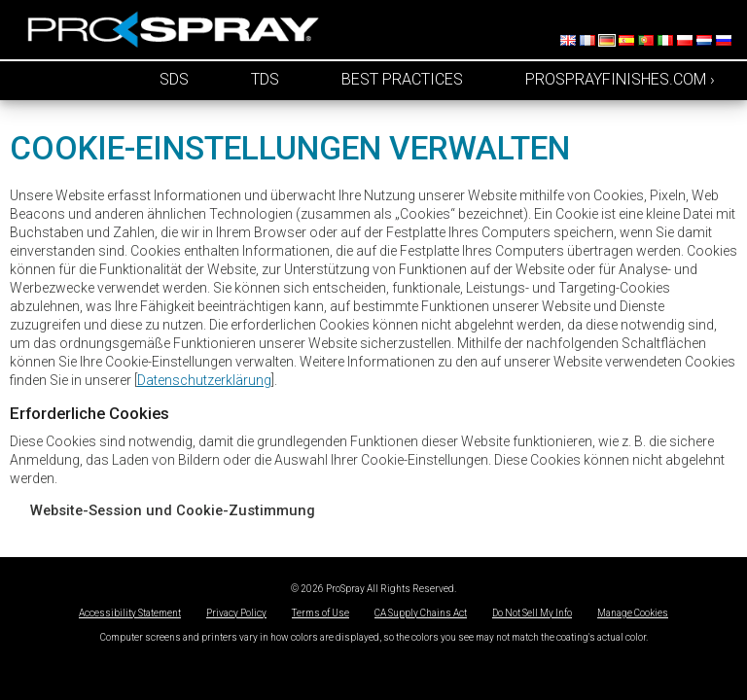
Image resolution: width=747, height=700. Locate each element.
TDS (265, 79)
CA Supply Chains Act (421, 613)
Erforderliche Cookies (89, 413)
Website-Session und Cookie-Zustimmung (173, 510)
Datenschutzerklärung (204, 380)
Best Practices (402, 79)
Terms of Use (320, 613)
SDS (174, 79)
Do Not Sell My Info (532, 613)
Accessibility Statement (130, 613)
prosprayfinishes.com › (620, 79)
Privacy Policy (236, 613)
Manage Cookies (633, 613)
